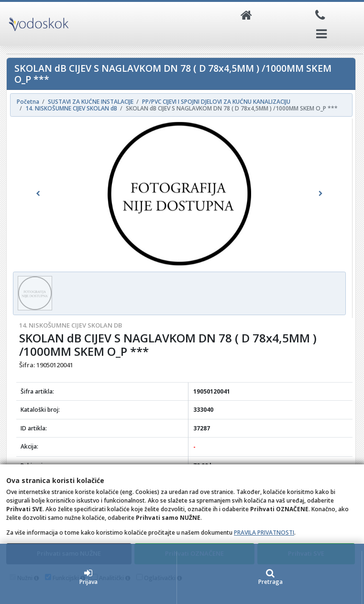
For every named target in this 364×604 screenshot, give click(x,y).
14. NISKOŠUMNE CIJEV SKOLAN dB (71, 325)
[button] (38, 194)
